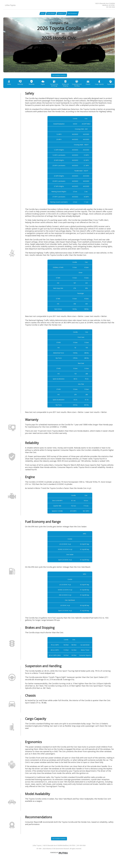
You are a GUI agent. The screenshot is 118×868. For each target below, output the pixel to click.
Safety (9, 86)
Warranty (22, 86)
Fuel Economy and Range (59, 87)
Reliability (34, 86)
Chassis (96, 86)
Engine (47, 86)
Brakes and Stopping (71, 87)
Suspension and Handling (84, 87)
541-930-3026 (110, 7)
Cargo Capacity (109, 86)
